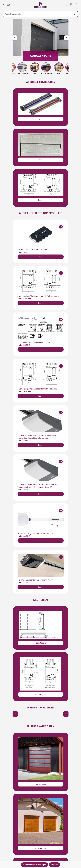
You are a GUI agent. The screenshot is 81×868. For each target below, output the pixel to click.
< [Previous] (15, 714)
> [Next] (66, 714)
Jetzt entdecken (40, 643)
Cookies (54, 865)
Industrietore (40, 784)
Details (40, 119)
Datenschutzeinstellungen (35, 865)
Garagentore (40, 848)
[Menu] (77, 4)
